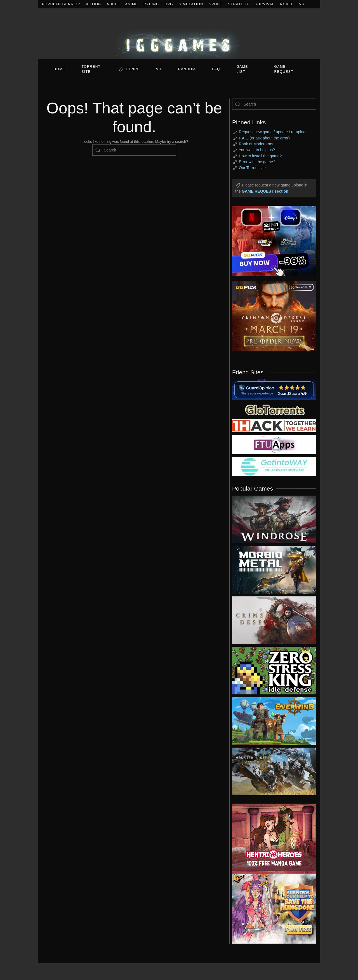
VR (302, 4)
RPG (169, 4)
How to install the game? (260, 156)
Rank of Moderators (256, 144)
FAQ (216, 69)
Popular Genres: (61, 4)
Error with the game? (257, 162)
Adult (113, 4)
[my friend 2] (274, 409)
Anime (132, 4)
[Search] (134, 150)
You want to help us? (257, 150)
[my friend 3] (274, 425)
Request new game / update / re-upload (273, 132)
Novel (287, 4)
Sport (216, 4)
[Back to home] (179, 34)
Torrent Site (91, 69)
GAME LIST (242, 69)
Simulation (191, 4)
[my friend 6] (274, 444)
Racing (151, 4)
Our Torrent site (252, 168)
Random (187, 69)
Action (93, 4)
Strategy (239, 4)
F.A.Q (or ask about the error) (264, 138)
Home (60, 69)
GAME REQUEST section (265, 191)
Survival (265, 4)
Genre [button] (133, 69)
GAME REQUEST (284, 69)
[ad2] (271, 839)
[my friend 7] (274, 466)
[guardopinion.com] (274, 389)
